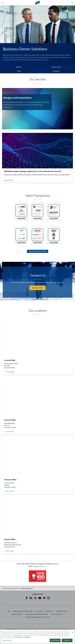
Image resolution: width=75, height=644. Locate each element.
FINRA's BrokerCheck (27, 588)
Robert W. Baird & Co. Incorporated (18, 629)
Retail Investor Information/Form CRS (23, 611)
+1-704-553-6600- (9, 551)
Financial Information (62, 611)
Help (9, 611)
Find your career (40, 566)
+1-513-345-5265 (9, 432)
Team (19, 71)
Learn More (21, 212)
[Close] (72, 632)
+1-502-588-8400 (9, 372)
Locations (56, 71)
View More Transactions (38, 251)
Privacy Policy (39, 611)
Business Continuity (17, 614)
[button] (3, 3)
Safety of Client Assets (57, 614)
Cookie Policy (18, 637)
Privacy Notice (27, 637)
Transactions (56, 67)
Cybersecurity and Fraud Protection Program (37, 614)
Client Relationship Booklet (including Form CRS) (38, 617)
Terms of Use (49, 611)
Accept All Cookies (55, 640)
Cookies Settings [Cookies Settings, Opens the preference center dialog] (7, 640)
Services (19, 67)
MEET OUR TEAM (37, 288)
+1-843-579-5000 (9, 491)
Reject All (67, 640)
